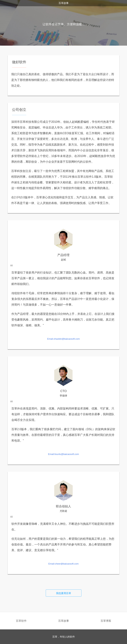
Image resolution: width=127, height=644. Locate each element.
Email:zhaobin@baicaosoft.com (63, 339)
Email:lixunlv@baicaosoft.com (63, 454)
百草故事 (64, 621)
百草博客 (106, 621)
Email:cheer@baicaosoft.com (63, 564)
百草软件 (21, 621)
